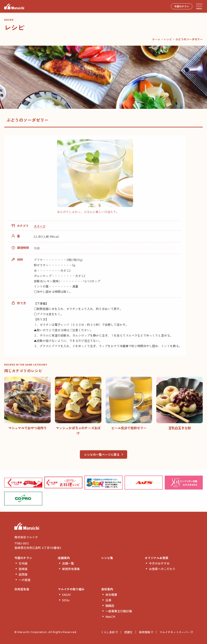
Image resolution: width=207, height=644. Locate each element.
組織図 (110, 606)
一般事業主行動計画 (119, 611)
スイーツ (40, 226)
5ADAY (67, 595)
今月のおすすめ (159, 563)
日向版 (23, 563)
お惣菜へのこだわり (162, 569)
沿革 (108, 600)
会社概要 (111, 595)
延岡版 (23, 574)
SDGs (66, 600)
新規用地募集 (71, 569)
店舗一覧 (68, 563)
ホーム (156, 39)
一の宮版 (25, 580)
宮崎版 (23, 569)
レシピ (168, 39)
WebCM (110, 617)
